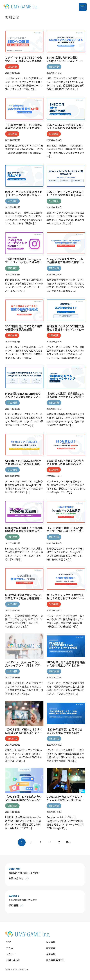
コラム (10, 948)
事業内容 (51, 948)
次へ (68, 842)
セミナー (11, 954)
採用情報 (51, 954)
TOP (8, 942)
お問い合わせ (13, 960)
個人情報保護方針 (55, 960)
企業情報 (51, 942)
